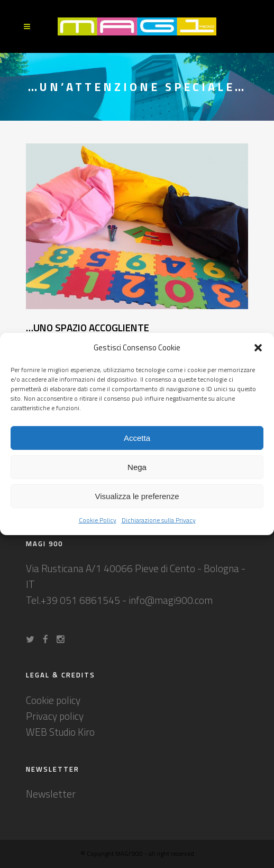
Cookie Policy (98, 520)
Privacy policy (55, 716)
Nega (137, 467)
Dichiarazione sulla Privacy (159, 520)
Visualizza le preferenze (137, 496)
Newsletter (51, 794)
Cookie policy (53, 700)
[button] (258, 348)
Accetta (137, 438)
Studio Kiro (72, 732)
